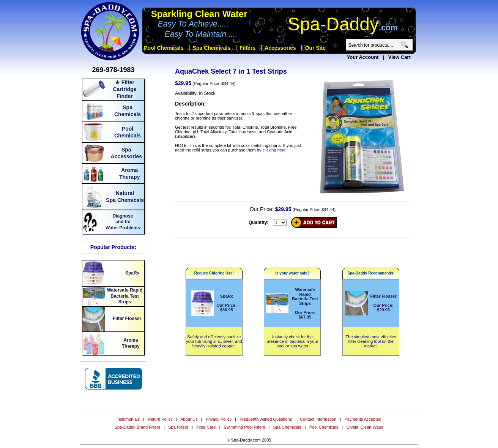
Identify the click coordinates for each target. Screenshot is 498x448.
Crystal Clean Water (365, 427)
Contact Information (318, 419)
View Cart (400, 57)
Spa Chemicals (287, 427)
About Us (189, 419)
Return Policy (160, 419)
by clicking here (271, 150)
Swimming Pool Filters (245, 427)
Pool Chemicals (324, 427)
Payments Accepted (363, 419)
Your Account (363, 57)
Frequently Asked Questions (266, 419)
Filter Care (206, 427)
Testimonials (128, 419)
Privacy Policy (219, 419)
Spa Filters (178, 427)
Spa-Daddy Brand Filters (137, 427)
